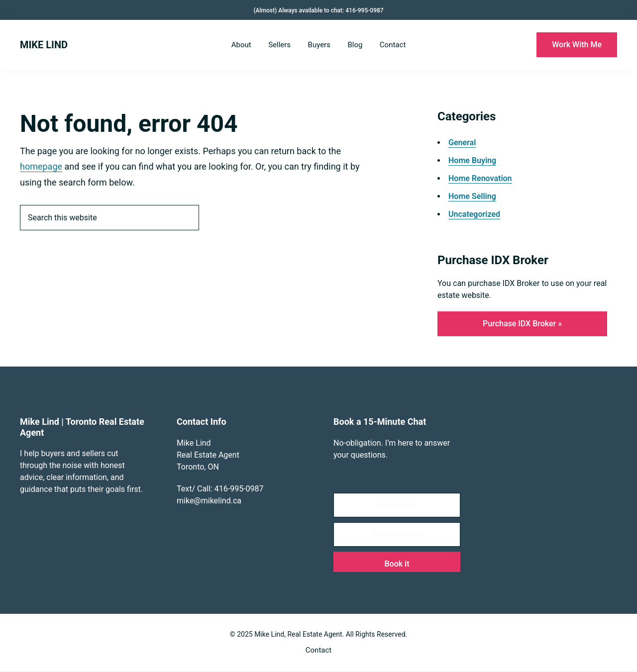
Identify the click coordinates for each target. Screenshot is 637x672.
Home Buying (472, 160)
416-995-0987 (364, 10)
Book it (397, 564)
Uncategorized (474, 214)
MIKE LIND (44, 45)
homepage (41, 166)
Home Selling (472, 196)
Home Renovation (480, 178)
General (462, 143)
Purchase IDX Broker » (522, 324)
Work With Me (577, 45)
